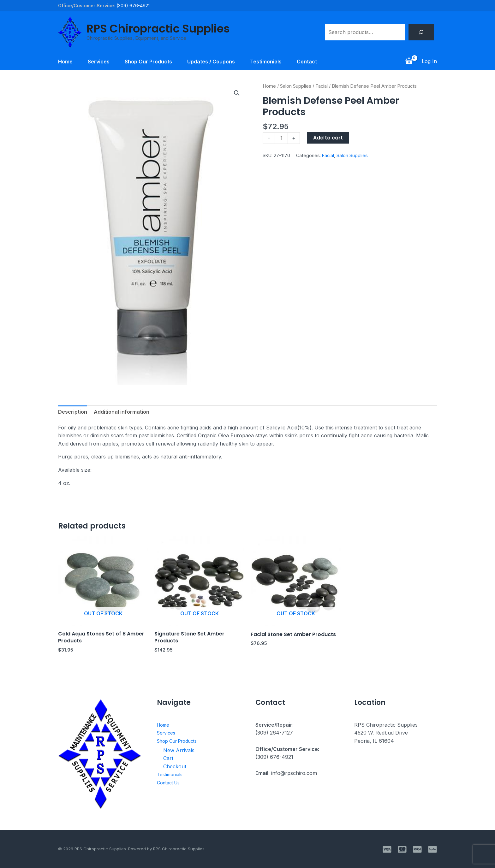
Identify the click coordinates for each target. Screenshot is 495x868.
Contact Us (170, 782)
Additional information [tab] (122, 412)
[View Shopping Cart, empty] (409, 62)
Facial (322, 86)
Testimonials (266, 62)
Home (65, 62)
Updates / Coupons (211, 62)
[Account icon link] (429, 62)
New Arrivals (179, 750)
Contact (307, 62)
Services (99, 62)
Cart (168, 758)
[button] (237, 93)
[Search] (421, 32)
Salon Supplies (296, 86)
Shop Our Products (148, 62)
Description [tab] (73, 412)
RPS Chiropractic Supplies (158, 29)
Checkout (175, 766)
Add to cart (328, 138)
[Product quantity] (281, 138)
